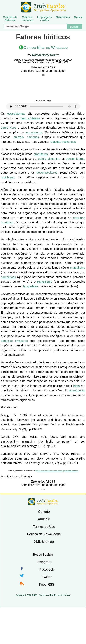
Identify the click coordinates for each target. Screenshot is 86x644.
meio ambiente (30, 118)
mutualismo (78, 268)
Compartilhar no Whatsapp (46, 48)
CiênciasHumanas (27, 19)
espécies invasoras (14, 341)
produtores (41, 154)
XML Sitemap (44, 542)
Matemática (63, 17)
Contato (44, 512)
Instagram (44, 562)
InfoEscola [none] (43, 502)
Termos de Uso (44, 527)
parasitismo (45, 282)
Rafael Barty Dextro (46, 55)
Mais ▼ (79, 17)
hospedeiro (30, 286)
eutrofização (77, 390)
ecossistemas (16, 114)
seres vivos (9, 128)
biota (77, 386)
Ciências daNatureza (10, 19)
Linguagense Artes (44, 19)
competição (8, 277)
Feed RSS (47, 585)
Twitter (47, 577)
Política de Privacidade (44, 534)
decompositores (47, 173)
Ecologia (26, 476)
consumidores (75, 159)
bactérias (33, 137)
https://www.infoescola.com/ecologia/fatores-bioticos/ (57, 471)
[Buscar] (35, 27)
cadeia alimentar (49, 159)
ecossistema (34, 132)
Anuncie (44, 519)
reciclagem (8, 177)
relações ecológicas (63, 142)
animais (19, 137)
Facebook (47, 570)
